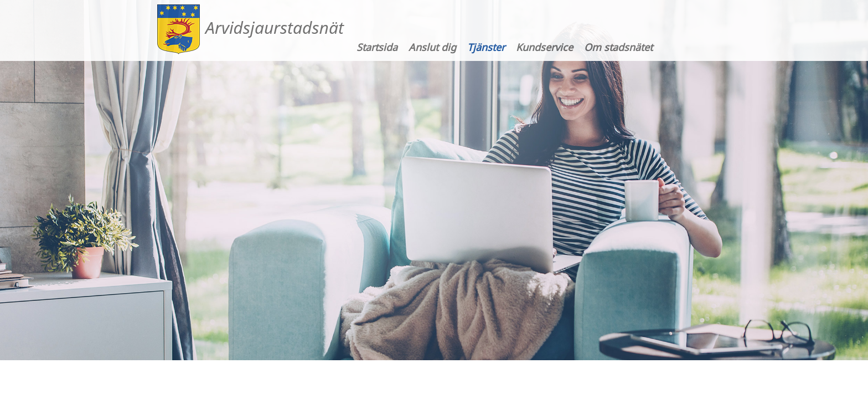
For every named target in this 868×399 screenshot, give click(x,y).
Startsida (377, 47)
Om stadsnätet (618, 47)
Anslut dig (432, 47)
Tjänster (486, 47)
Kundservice (544, 47)
